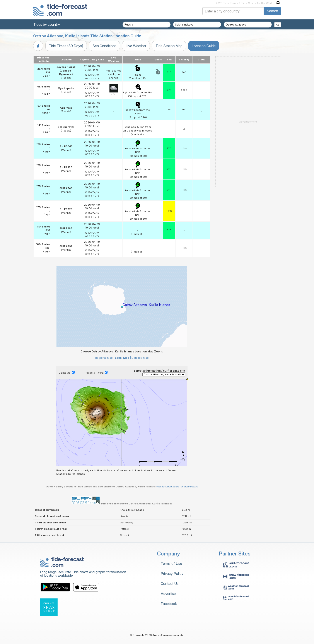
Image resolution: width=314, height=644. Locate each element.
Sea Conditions (104, 46)
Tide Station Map (169, 46)
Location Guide (204, 46)
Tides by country (47, 24)
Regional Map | (105, 358)
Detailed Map (140, 358)
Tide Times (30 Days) (66, 46)
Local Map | (123, 358)
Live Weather (136, 46)
